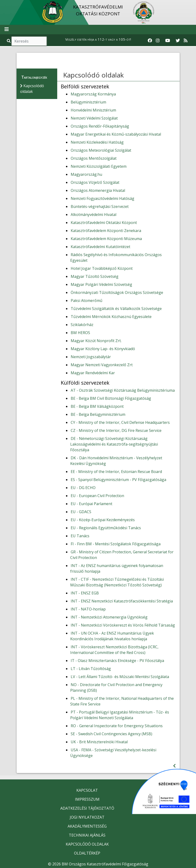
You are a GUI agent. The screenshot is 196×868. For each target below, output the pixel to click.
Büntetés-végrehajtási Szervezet (100, 206)
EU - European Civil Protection (97, 496)
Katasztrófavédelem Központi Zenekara (106, 231)
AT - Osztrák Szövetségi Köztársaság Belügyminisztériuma (123, 390)
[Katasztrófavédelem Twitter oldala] (178, 41)
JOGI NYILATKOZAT (87, 817)
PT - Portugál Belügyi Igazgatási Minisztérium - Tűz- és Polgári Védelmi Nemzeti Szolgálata (120, 715)
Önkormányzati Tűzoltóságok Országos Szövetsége (117, 292)
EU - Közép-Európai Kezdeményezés (103, 520)
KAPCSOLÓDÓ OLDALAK (87, 844)
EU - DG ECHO (83, 488)
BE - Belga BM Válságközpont (97, 406)
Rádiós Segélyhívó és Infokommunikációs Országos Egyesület (116, 258)
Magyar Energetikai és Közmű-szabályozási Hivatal (116, 134)
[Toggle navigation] (7, 30)
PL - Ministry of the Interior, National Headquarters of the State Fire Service (122, 701)
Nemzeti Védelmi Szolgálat (94, 118)
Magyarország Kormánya (93, 94)
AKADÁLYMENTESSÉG (87, 826)
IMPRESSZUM (87, 799)
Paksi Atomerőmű (87, 301)
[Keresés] (29, 41)
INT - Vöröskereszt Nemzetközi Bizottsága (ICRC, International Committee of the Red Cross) (114, 650)
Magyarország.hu (86, 174)
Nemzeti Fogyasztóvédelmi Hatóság (102, 198)
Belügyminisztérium (88, 102)
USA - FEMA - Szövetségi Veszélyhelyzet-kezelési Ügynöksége (113, 753)
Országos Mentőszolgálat (94, 158)
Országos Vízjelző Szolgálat (95, 182)
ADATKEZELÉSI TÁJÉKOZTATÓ (87, 808)
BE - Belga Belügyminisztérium (98, 414)
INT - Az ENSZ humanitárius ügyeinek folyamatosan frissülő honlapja (117, 568)
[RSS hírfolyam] (186, 41)
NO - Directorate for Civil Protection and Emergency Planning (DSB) (116, 688)
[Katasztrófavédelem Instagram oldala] (158, 41)
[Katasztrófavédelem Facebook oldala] (150, 41)
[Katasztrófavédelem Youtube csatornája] (168, 41)
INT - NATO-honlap (88, 609)
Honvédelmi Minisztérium (93, 110)
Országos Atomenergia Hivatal (98, 190)
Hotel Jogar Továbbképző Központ (102, 268)
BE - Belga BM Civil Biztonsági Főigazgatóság (111, 398)
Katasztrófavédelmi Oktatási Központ (104, 223)
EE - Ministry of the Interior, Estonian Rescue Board (116, 472)
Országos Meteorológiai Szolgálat (101, 150)
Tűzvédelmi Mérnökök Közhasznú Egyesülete (111, 317)
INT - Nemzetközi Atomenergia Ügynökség (109, 617)
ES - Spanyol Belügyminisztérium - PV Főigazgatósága (118, 480)
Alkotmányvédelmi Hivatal (94, 215)
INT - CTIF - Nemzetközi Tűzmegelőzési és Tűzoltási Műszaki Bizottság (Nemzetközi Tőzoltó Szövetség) (117, 582)
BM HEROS (80, 333)
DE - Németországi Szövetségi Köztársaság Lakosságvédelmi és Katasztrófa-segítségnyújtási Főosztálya (114, 444)
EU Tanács (80, 536)
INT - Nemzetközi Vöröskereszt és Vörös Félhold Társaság (123, 625)
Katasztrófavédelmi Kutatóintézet (100, 247)
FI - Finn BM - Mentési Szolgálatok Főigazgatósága (116, 544)
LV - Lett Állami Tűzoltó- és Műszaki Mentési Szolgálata (120, 677)
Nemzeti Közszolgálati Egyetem (99, 166)
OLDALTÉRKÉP (87, 853)
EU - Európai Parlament (91, 504)
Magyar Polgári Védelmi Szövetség (101, 284)
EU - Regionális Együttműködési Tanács (106, 528)
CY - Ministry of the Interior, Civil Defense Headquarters (120, 422)
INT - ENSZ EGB (85, 593)
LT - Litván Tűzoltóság (91, 669)
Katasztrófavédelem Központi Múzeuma (106, 239)
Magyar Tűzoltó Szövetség (95, 276)
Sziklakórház (82, 325)
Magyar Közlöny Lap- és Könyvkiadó (103, 349)
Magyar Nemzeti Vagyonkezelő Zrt (102, 365)
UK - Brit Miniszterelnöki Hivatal (99, 742)
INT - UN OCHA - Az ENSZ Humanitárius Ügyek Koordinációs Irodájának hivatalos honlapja (112, 636)
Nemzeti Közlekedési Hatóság (97, 142)
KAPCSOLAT (87, 790)
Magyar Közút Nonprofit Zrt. (96, 341)
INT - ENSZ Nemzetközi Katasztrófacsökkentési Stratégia (122, 601)
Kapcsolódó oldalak (93, 75)
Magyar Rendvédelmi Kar (93, 373)
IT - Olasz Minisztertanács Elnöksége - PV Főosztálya (117, 661)
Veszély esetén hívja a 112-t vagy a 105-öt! (98, 39)
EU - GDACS (81, 512)
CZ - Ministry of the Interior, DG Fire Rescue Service (116, 430)
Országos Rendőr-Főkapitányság (100, 126)
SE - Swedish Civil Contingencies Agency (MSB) (111, 734)
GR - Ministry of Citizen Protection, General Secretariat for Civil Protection (122, 555)
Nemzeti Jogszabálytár (91, 357)
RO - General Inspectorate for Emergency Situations (117, 726)
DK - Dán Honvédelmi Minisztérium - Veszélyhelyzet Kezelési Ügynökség (116, 461)
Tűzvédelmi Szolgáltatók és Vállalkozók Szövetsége (116, 309)
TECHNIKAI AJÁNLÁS (87, 835)
